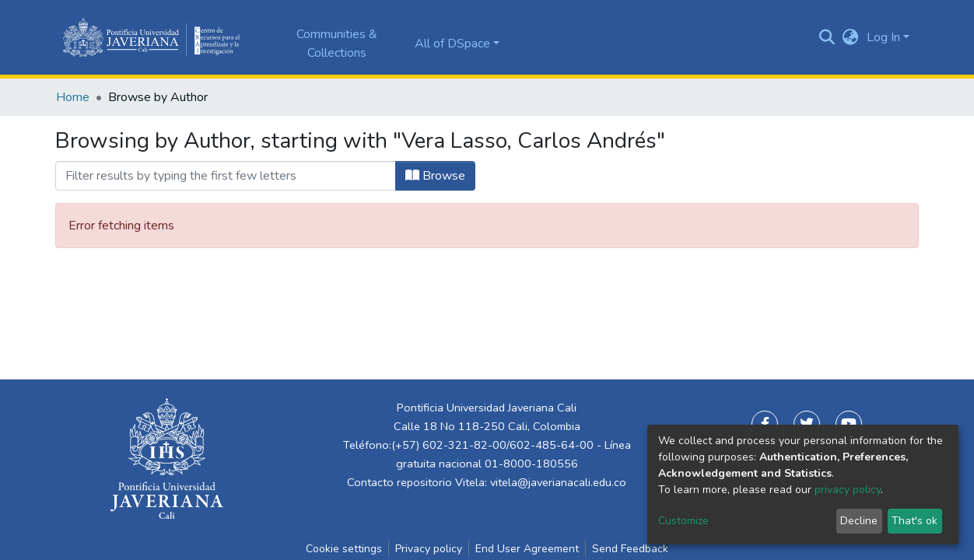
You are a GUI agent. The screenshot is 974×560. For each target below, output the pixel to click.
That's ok (914, 521)
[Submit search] (827, 37)
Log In (883, 37)
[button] (851, 37)
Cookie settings (344, 549)
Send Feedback (630, 549)
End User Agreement (527, 549)
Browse (435, 176)
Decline (859, 521)
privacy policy (848, 490)
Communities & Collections (337, 44)
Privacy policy (429, 549)
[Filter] (226, 176)
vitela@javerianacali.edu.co (558, 482)
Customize (683, 521)
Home (73, 97)
